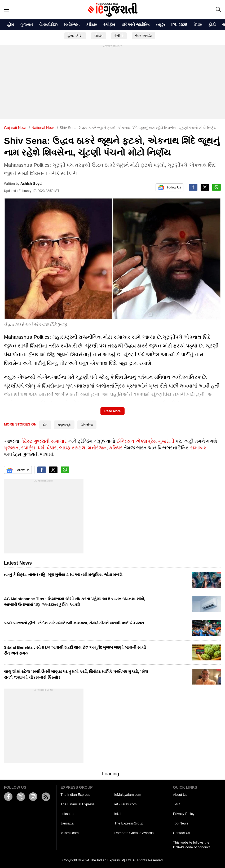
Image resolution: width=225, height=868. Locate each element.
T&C (177, 804)
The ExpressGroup (129, 823)
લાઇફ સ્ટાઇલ (72, 448)
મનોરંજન (72, 25)
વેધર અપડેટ (144, 36)
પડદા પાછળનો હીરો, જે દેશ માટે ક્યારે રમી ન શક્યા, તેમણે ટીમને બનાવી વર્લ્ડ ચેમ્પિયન (74, 623)
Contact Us (182, 833)
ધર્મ (41, 448)
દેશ (45, 425)
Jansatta (67, 823)
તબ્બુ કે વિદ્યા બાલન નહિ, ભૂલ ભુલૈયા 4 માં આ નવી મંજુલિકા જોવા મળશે (63, 575)
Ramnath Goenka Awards (134, 833)
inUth (118, 814)
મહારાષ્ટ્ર (64, 425)
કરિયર (91, 25)
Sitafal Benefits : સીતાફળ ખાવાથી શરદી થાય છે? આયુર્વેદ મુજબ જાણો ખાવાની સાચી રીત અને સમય (75, 650)
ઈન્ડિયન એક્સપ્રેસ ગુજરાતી (145, 441)
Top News (181, 823)
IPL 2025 (179, 25)
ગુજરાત (27, 25)
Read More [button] (112, 411)
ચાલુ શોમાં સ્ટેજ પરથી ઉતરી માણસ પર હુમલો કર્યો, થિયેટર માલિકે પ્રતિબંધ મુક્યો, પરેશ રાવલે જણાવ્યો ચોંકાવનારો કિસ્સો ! (76, 674)
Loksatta (67, 814)
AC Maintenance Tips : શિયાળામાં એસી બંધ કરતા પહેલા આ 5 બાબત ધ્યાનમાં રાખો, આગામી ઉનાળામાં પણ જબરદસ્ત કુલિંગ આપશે (75, 602)
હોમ (11, 25)
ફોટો (212, 25)
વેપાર (198, 25)
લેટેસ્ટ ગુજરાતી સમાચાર (43, 441)
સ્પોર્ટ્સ (109, 25)
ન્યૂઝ (160, 25)
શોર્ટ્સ (99, 36)
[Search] (218, 10)
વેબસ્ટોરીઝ (48, 25)
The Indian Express (75, 795)
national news (43, 128)
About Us (180, 795)
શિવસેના (87, 425)
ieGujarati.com (126, 804)
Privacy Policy (184, 814)
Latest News (18, 563)
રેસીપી (119, 36)
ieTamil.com (70, 833)
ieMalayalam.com (128, 795)
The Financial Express (78, 804)
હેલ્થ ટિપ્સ (75, 36)
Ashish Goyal (31, 184)
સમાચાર (198, 448)
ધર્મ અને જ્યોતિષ (135, 25)
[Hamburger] (7, 10)
